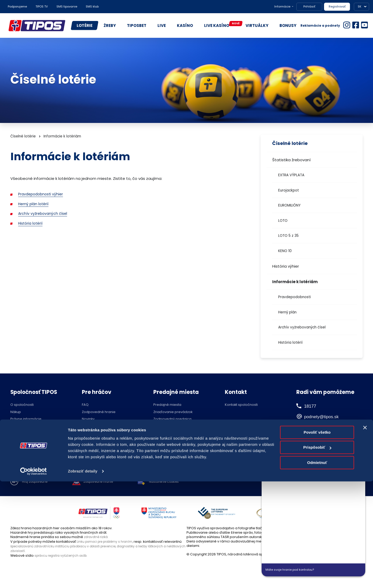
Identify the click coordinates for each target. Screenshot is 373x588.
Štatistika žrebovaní (291, 160)
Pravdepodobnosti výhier (42, 194)
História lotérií (290, 343)
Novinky (88, 419)
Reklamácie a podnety (320, 25)
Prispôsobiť (317, 554)
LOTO (283, 221)
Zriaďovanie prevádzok (173, 412)
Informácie (282, 6)
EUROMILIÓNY (289, 205)
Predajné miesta (167, 405)
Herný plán (287, 312)
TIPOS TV (42, 6)
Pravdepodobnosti (295, 297)
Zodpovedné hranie (99, 412)
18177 (311, 406)
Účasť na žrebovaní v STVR (104, 448)
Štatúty (87, 434)
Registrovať (337, 6)
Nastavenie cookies (174, 482)
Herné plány (92, 426)
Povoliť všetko (317, 539)
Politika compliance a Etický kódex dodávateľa (39, 435)
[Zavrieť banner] (365, 534)
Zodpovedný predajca (172, 419)
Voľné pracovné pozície (31, 444)
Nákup (16, 412)
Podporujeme (17, 6)
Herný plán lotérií (34, 204)
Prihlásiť (309, 6)
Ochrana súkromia (26, 426)
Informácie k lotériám (295, 282)
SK (360, 6)
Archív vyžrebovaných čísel (302, 327)
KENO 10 (285, 251)
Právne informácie (26, 419)
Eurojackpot (289, 190)
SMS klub (92, 6)
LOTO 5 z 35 (288, 236)
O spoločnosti (22, 405)
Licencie (89, 441)
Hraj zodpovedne (37, 482)
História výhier (286, 266)
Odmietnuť (317, 569)
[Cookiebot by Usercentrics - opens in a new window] (34, 578)
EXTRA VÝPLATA (291, 175)
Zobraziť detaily (83, 578)
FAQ (85, 405)
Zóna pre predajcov (170, 426)
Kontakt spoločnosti (241, 405)
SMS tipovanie (67, 6)
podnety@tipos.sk (328, 416)
